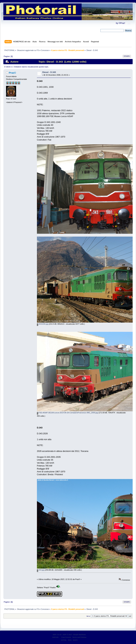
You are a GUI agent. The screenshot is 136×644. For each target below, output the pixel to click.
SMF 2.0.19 (57, 635)
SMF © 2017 (67, 635)
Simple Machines (79, 635)
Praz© (13, 73)
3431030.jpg (43, 324)
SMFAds (55, 637)
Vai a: (88, 616)
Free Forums (66, 637)
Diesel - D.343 (49, 72)
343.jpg (41, 570)
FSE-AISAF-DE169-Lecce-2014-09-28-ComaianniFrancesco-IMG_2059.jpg (67, 413)
